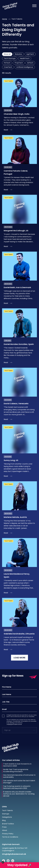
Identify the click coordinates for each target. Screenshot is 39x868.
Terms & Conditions (10, 837)
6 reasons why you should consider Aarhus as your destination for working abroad (19, 794)
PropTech (19, 63)
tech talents (17, 19)
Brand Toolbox (8, 824)
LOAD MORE (19, 658)
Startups (6, 814)
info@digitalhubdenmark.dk (14, 724)
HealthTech (25, 58)
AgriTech (30, 54)
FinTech (7, 63)
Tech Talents (7, 810)
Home (5, 19)
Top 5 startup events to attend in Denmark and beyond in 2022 (17, 787)
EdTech (30, 63)
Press (4, 827)
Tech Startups (10, 58)
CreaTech (8, 67)
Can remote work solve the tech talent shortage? (19, 782)
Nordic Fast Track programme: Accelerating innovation (16, 771)
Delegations (7, 817)
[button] (3, 716)
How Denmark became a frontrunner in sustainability (19, 776)
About (5, 830)
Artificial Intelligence (25, 67)
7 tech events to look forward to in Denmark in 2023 (17, 765)
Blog (4, 820)
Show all (7, 54)
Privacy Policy (8, 834)
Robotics (18, 54)
